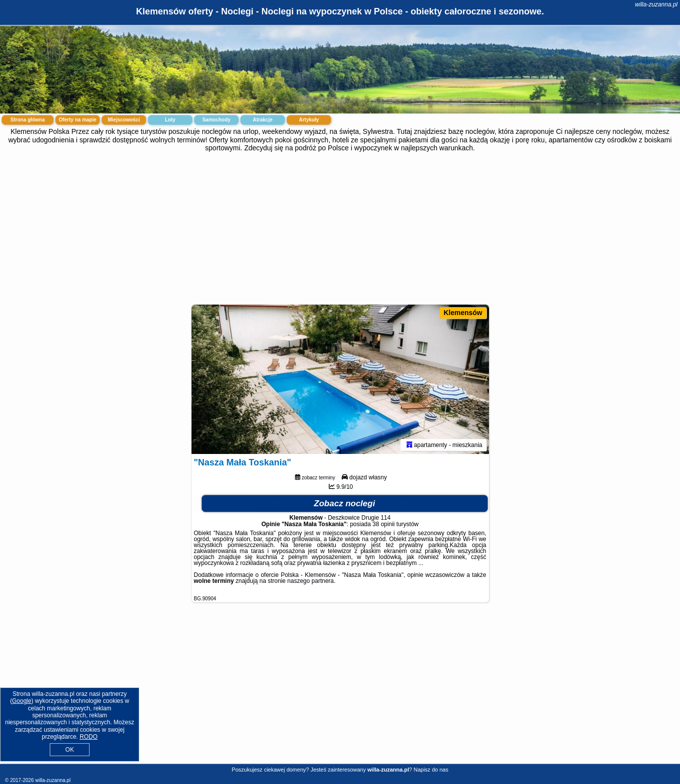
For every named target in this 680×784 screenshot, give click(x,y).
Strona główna (28, 120)
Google (22, 701)
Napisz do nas (431, 770)
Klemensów (463, 313)
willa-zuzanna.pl (656, 4)
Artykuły (309, 120)
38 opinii (384, 524)
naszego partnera (311, 581)
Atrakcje (262, 120)
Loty (170, 120)
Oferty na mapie (78, 120)
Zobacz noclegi (344, 504)
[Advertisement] (340, 227)
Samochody (217, 120)
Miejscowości (124, 120)
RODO (89, 737)
